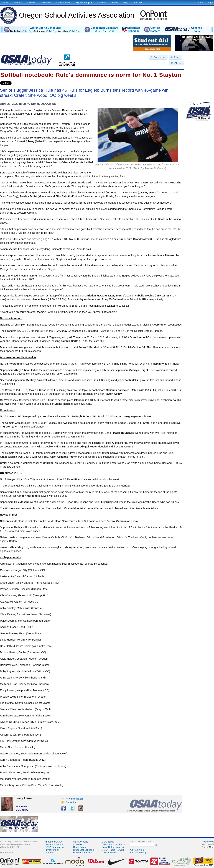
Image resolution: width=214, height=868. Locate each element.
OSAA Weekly (81, 842)
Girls (25, 31)
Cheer (98, 31)
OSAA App (138, 853)
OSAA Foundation (54, 847)
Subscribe (69, 802)
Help (201, 3)
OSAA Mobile (137, 850)
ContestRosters (155, 29)
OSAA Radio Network (113, 850)
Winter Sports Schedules (45, 28)
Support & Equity (84, 3)
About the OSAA (53, 842)
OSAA (108, 842)
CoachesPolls (197, 29)
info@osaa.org (208, 842)
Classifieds (79, 844)
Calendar (102, 3)
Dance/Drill (108, 31)
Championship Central (113, 844)
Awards (114, 3)
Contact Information (55, 844)
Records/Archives (82, 853)
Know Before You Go (113, 847)
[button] (158, 57)
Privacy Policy (52, 850)
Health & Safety (63, 3)
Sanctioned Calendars (105, 28)
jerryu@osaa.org (72, 799)
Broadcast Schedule (84, 850)
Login (210, 3)
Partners (49, 853)
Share (18, 83)
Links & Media (109, 853)
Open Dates (79, 847)
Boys (31, 31)
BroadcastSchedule (134, 29)
